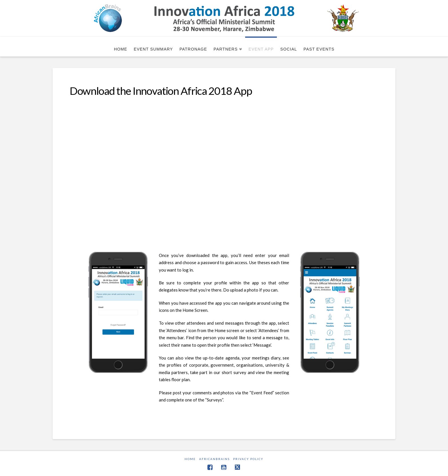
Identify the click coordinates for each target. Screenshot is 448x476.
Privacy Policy (248, 459)
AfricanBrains (214, 459)
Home (190, 459)
